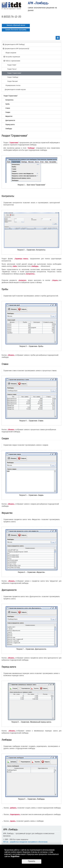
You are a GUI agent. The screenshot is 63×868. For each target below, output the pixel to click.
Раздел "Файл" (11, 65)
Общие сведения (10, 53)
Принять (32, 861)
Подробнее (15, 857)
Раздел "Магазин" (12, 81)
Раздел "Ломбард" (12, 77)
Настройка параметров (12, 57)
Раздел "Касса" (11, 69)
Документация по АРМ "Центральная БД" (16, 49)
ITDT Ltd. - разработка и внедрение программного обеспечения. (25, 842)
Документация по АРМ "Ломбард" (14, 44)
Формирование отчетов (12, 85)
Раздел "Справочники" (13, 73)
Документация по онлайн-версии (14, 90)
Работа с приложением (12, 61)
